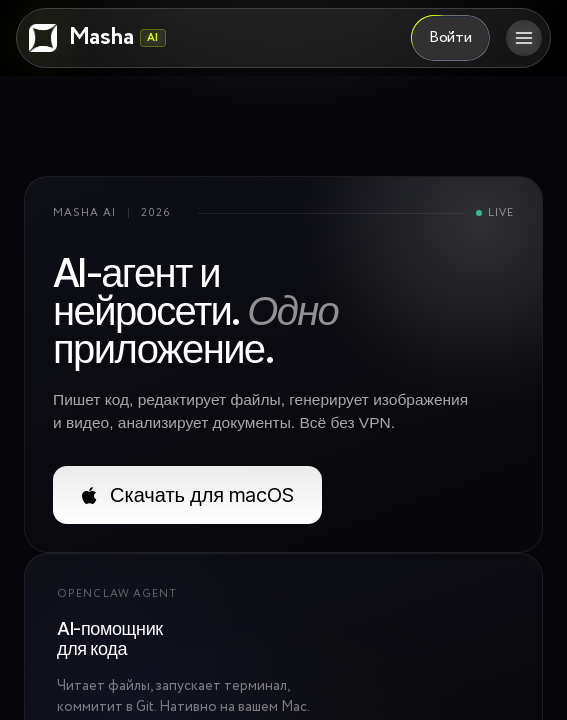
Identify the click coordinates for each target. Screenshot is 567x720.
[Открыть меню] (524, 38)
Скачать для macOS (187, 495)
